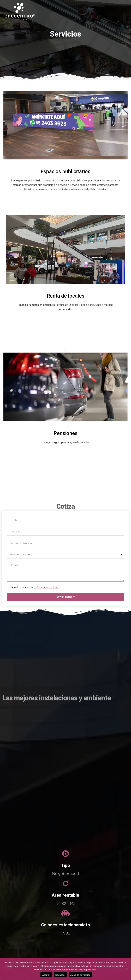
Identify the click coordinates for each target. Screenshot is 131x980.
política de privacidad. (46, 587)
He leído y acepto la (34, 587)
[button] (125, 11)
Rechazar (60, 975)
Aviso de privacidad (80, 975)
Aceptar (46, 975)
